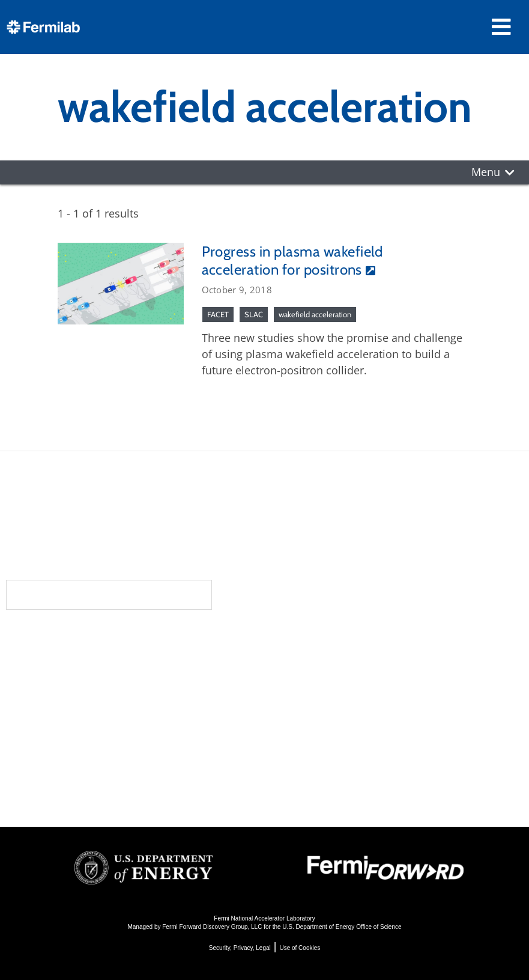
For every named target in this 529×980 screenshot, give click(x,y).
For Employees (125, 756)
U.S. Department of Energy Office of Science (342, 927)
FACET (218, 314)
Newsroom (121, 687)
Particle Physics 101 (323, 741)
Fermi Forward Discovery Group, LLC (212, 927)
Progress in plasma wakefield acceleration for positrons (292, 260)
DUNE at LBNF (308, 660)
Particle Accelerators (325, 692)
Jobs (96, 789)
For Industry (118, 772)
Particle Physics (311, 676)
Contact (113, 711)
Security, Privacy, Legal (240, 948)
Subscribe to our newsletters (109, 595)
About (106, 639)
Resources (123, 735)
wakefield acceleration (315, 314)
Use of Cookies (300, 948)
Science (295, 639)
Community (122, 663)
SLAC (254, 314)
